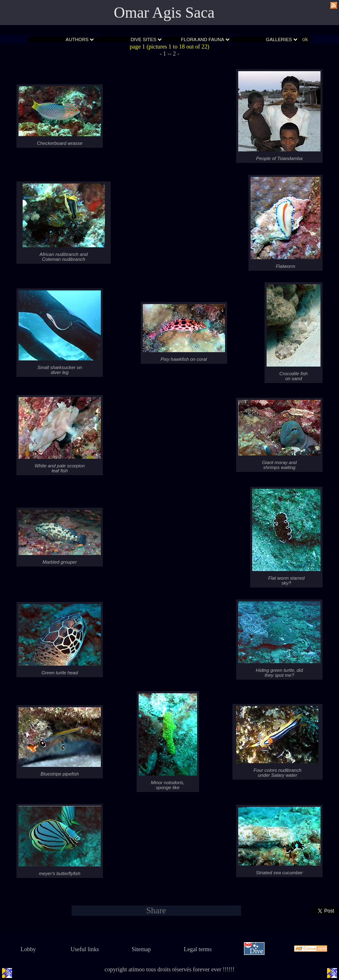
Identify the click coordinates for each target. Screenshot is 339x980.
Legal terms (198, 949)
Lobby (28, 949)
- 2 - (174, 53)
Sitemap (141, 949)
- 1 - (165, 53)
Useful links (85, 949)
